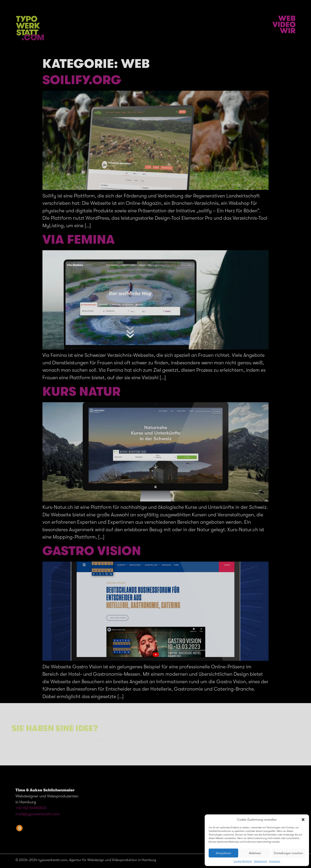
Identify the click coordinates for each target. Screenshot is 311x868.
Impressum (275, 861)
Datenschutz (260, 861)
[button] (303, 820)
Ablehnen (255, 853)
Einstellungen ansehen (288, 853)
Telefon (283, 805)
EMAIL (286, 810)
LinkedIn (282, 815)
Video (284, 25)
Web (287, 18)
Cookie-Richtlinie (243, 861)
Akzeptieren (223, 853)
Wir (288, 31)
